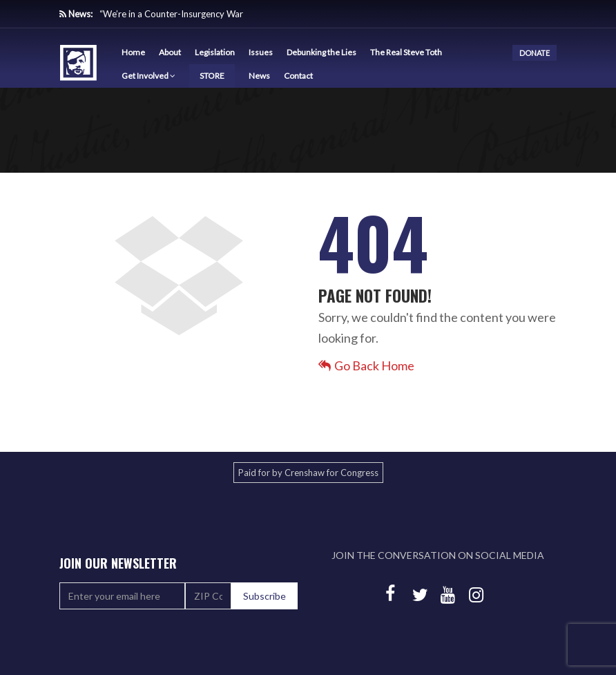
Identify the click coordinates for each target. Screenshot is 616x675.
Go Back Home (366, 365)
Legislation (215, 52)
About (170, 52)
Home (133, 52)
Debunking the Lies (321, 52)
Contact (298, 76)
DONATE (535, 53)
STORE (212, 76)
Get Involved (148, 76)
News (259, 76)
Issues (261, 52)
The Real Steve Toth (406, 52)
